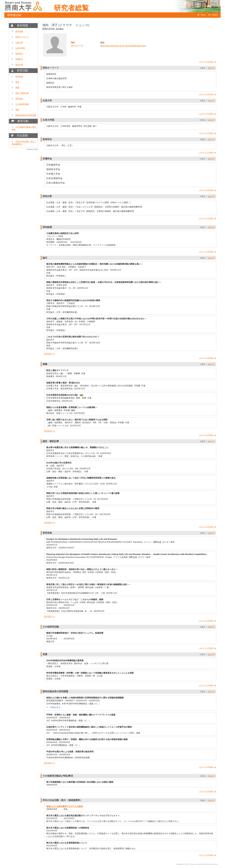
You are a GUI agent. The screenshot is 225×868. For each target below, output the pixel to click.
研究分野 (19, 65)
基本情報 (19, 31)
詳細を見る (53, 707)
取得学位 (19, 54)
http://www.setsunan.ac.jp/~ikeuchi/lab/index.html (123, 46)
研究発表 (19, 99)
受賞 (17, 110)
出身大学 (19, 42)
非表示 (210, 68)
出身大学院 (20, 48)
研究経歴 (19, 76)
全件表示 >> (50, 354)
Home (202, 15)
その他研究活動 (22, 104)
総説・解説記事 (22, 93)
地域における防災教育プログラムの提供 (65, 806)
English (213, 15)
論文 (17, 82)
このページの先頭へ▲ (208, 62)
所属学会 (19, 59)
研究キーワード (22, 37)
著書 (17, 88)
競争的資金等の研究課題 (26, 115)
